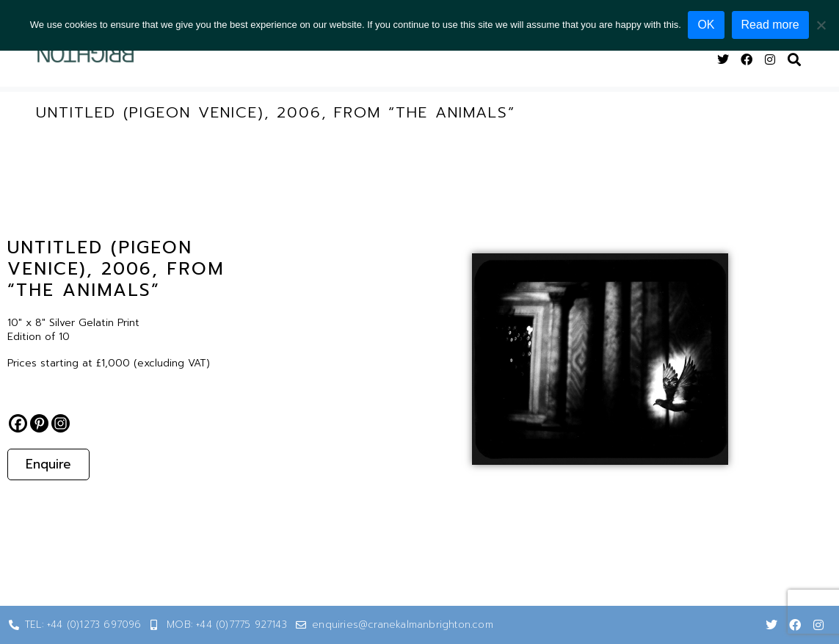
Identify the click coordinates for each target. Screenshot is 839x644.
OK (707, 25)
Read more (770, 25)
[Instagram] (61, 423)
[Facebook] (18, 423)
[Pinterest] (39, 423)
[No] (821, 25)
